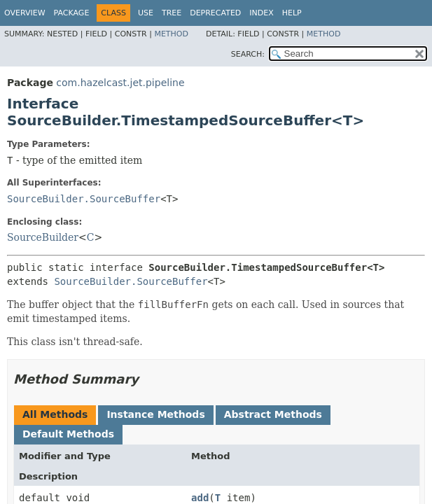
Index (261, 13)
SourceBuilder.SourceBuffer (84, 199)
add (200, 498)
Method (171, 34)
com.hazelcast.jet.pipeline (120, 83)
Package (72, 13)
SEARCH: (248, 54)
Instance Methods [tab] (155, 414)
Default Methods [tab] (68, 434)
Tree (172, 13)
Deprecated (215, 13)
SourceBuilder (43, 237)
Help (292, 13)
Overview (25, 13)
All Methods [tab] (55, 414)
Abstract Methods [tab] (273, 414)
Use (146, 13)
